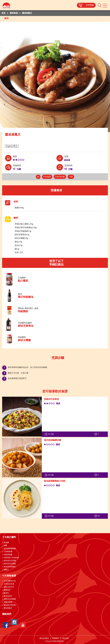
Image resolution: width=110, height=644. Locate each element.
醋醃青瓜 (7, 590)
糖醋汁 (6, 570)
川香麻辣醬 (8, 552)
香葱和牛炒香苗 (51, 399)
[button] (100, 5)
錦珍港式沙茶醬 (10, 561)
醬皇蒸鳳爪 (8, 608)
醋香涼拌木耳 (9, 587)
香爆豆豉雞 (8, 602)
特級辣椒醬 (8, 555)
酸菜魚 (6, 593)
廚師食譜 (14, 13)
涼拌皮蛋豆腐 (9, 584)
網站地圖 (66, 638)
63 (97, 516)
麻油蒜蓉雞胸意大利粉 (55, 481)
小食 (71, 177)
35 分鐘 (50, 434)
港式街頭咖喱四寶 (53, 440)
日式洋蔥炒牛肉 (10, 581)
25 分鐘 (50, 516)
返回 (7, 18)
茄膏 (5, 546)
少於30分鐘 (60, 177)
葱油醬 (7, 543)
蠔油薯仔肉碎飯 (10, 605)
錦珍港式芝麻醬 (10, 564)
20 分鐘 (50, 475)
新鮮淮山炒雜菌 (10, 599)
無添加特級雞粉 (10, 567)
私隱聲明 (56, 638)
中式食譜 (47, 177)
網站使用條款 (44, 638)
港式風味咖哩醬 (10, 549)
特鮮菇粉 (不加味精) (11, 558)
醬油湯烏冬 (8, 596)
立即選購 (90, 5)
